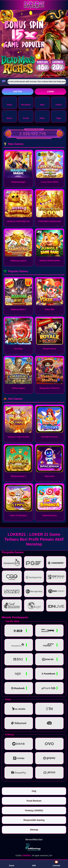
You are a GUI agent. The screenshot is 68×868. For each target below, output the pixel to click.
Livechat (56, 864)
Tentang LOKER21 (34, 810)
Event (12, 864)
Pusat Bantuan (34, 801)
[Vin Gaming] (34, 847)
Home (9, 102)
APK (34, 864)
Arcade (26, 116)
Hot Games (26, 102)
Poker (42, 116)
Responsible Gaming (34, 820)
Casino (59, 102)
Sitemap (34, 830)
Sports (9, 116)
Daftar (18, 92)
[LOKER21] (34, 5)
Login (50, 92)
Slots (42, 102)
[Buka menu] (5, 5)
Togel (59, 116)
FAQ (34, 791)
